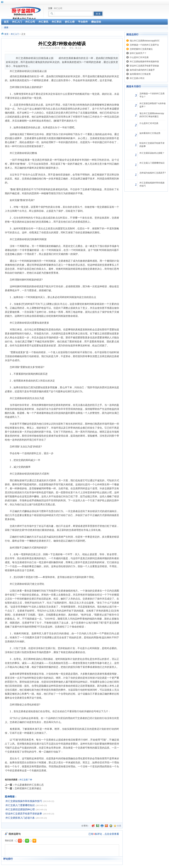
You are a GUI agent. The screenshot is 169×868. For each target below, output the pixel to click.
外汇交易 (24, 780)
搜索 (6, 27)
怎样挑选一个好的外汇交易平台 (144, 45)
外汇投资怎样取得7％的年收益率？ (153, 105)
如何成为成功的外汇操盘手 (142, 70)
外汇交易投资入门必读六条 (20, 818)
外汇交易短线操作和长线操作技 (144, 62)
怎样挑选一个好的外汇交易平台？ (152, 95)
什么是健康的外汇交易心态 (29, 785)
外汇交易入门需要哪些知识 (20, 805)
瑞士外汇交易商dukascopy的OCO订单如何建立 (152, 115)
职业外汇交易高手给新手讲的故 (144, 66)
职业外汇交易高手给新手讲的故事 (24, 814)
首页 (6, 34)
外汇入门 (15, 34)
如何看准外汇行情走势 (140, 74)
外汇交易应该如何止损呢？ (152, 153)
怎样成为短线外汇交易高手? (153, 173)
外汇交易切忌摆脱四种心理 (20, 809)
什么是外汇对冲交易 (139, 57)
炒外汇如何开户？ (138, 53)
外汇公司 (58, 8)
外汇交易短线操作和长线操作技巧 (24, 801)
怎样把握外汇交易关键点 (28, 788)
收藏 (119, 826)
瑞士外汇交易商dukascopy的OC (145, 41)
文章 (50, 8)
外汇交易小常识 (137, 78)
